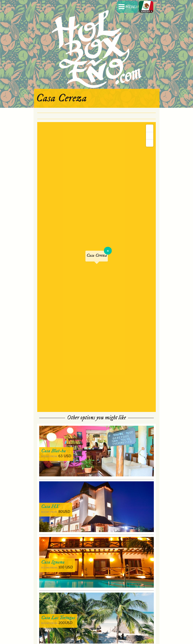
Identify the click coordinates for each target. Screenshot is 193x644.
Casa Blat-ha (53, 451)
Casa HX (50, 507)
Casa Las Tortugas (58, 618)
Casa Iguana (53, 562)
